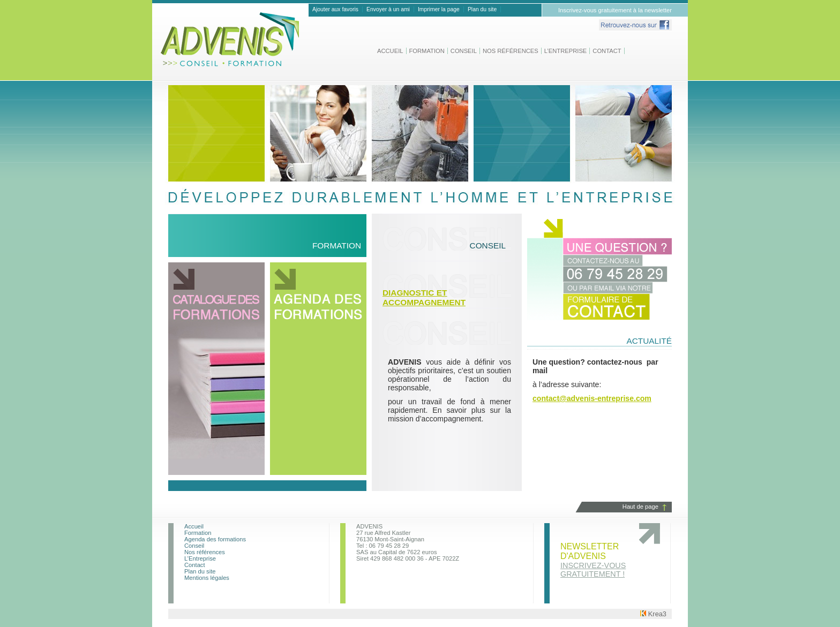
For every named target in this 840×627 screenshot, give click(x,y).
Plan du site (482, 9)
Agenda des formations (215, 539)
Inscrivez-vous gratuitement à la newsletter (615, 10)
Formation (427, 51)
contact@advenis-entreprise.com (592, 398)
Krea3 (653, 614)
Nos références (511, 51)
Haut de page (640, 507)
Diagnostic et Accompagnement (424, 297)
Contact (607, 51)
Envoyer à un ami (388, 9)
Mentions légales (207, 578)
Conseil (464, 51)
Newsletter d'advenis (593, 560)
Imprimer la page (439, 9)
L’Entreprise (566, 51)
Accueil (390, 51)
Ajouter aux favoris (335, 9)
